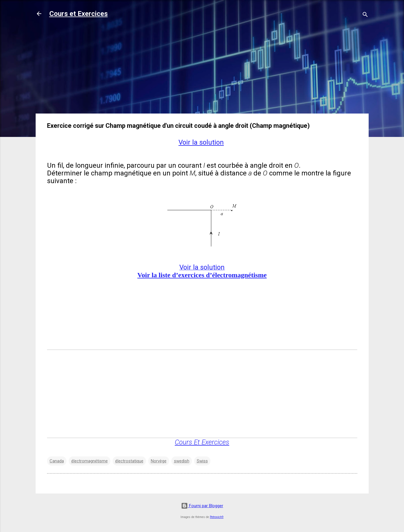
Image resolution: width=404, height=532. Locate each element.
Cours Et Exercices (202, 442)
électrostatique (129, 461)
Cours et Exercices (79, 14)
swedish (182, 461)
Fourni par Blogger (202, 506)
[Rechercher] (365, 16)
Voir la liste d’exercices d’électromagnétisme (202, 275)
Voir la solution (201, 142)
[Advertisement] (202, 69)
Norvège (159, 461)
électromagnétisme (90, 461)
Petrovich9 (217, 517)
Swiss (202, 461)
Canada (57, 461)
